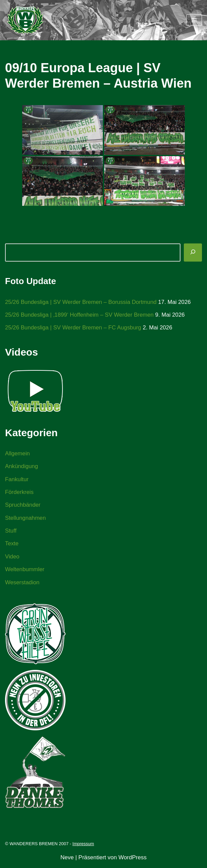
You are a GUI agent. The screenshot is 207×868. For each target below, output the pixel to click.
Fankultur (17, 480)
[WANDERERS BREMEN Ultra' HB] (25, 20)
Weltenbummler (25, 571)
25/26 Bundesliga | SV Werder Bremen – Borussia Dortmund (82, 302)
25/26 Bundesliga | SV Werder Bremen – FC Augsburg (74, 328)
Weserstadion (23, 584)
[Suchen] (193, 253)
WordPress (132, 860)
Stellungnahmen (26, 519)
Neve (67, 860)
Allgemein (18, 454)
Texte (12, 545)
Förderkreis (19, 493)
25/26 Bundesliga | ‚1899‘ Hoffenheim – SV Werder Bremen (80, 315)
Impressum (83, 846)
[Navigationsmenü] (194, 20)
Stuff (11, 532)
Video (12, 558)
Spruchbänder (23, 506)
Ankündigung (22, 467)
